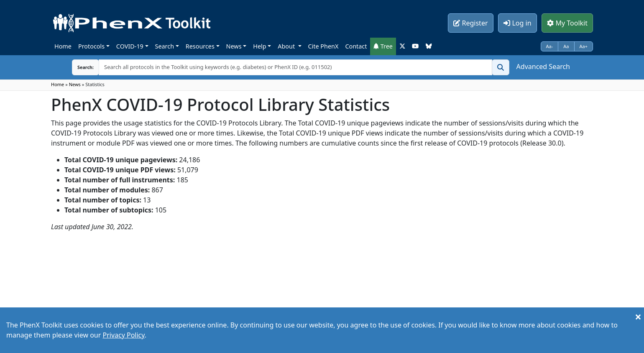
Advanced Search (543, 67)
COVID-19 (130, 46)
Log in (517, 23)
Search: (79, 67)
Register (470, 23)
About (287, 46)
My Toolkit (567, 23)
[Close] (638, 317)
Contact (356, 46)
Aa (566, 46)
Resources (200, 46)
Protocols (91, 46)
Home (63, 46)
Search (165, 46)
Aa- (550, 46)
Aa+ (584, 46)
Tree (383, 46)
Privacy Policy (123, 335)
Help (259, 46)
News (234, 46)
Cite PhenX (323, 46)
